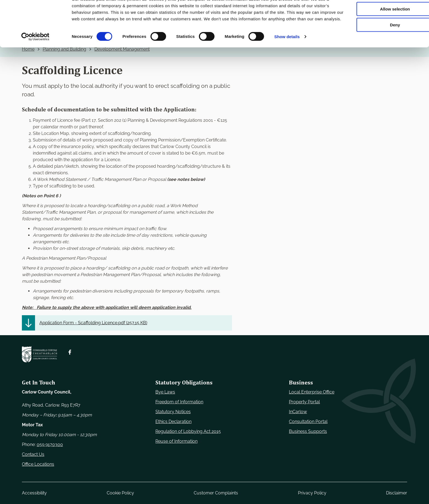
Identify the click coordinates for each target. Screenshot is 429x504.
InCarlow (298, 412)
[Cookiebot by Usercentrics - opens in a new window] (35, 64)
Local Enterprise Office (312, 392)
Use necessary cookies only (383, 14)
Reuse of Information (176, 441)
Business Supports (308, 431)
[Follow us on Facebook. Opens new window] (70, 352)
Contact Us (33, 454)
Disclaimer (397, 493)
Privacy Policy (312, 493)
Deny (383, 46)
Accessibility (34, 493)
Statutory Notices (173, 412)
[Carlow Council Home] (40, 354)
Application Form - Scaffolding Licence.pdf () (93, 323)
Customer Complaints (216, 493)
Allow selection (383, 30)
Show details (287, 64)
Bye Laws (165, 392)
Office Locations (38, 464)
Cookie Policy (120, 493)
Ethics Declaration (173, 422)
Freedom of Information (179, 402)
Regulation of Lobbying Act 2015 (188, 431)
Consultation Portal (308, 422)
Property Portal (304, 402)
